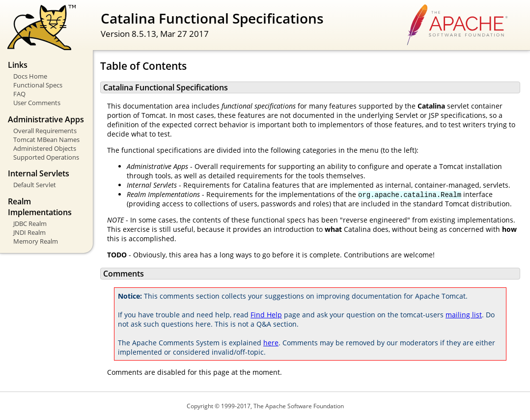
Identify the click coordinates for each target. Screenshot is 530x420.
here (271, 343)
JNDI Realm (29, 232)
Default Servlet (35, 185)
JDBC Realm (30, 224)
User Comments (37, 103)
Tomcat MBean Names (46, 140)
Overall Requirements (45, 131)
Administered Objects (45, 148)
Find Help (266, 315)
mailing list (464, 315)
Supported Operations (46, 157)
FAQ (19, 94)
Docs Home (30, 76)
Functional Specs (38, 85)
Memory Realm (36, 241)
